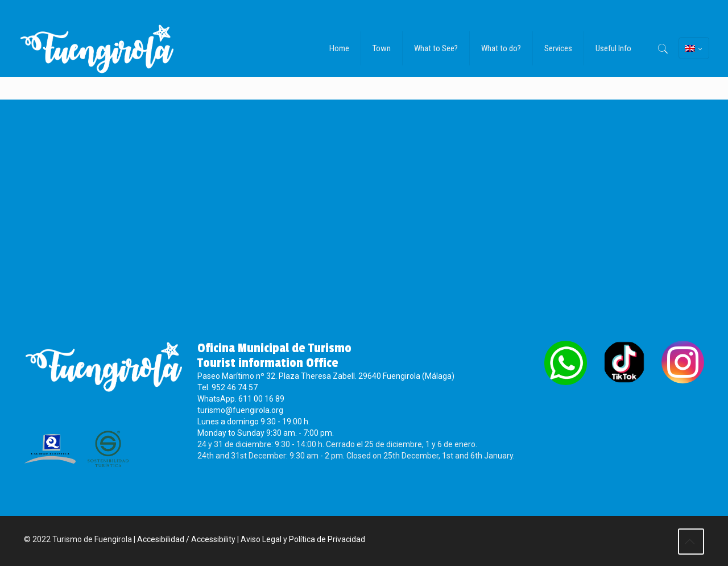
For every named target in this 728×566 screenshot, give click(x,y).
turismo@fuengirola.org (240, 410)
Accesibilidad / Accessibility (186, 539)
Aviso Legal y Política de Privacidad (303, 539)
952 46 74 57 (235, 387)
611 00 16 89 (261, 399)
